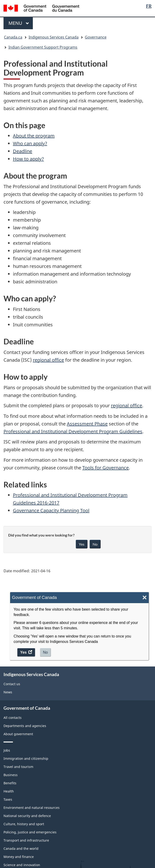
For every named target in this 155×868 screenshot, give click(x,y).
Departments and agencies (25, 726)
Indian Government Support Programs (43, 47)
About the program (34, 136)
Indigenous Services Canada (54, 37)
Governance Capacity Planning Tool (51, 510)
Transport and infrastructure (26, 840)
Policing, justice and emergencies (30, 832)
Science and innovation (22, 865)
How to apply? (28, 159)
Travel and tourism (18, 767)
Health (9, 791)
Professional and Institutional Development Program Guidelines (73, 431)
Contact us (12, 684)
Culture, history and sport (24, 824)
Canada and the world (21, 848)
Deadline (23, 151)
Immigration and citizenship (26, 758)
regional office (48, 360)
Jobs (7, 750)
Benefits (10, 783)
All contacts (13, 718)
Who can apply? (30, 143)
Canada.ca (13, 37)
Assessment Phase (87, 424)
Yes (82, 544)
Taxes (8, 799)
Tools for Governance (106, 468)
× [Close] (145, 598)
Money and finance (19, 857)
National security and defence (27, 816)
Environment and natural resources (32, 808)
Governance (96, 37)
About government (18, 734)
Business (11, 775)
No (45, 652)
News (8, 692)
